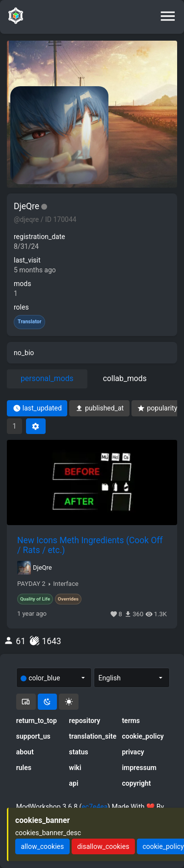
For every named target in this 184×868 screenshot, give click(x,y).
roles (21, 307)
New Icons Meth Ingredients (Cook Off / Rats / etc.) (90, 545)
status (79, 752)
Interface (66, 584)
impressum (139, 768)
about (25, 752)
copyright (136, 783)
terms (131, 721)
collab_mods (125, 378)
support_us (33, 736)
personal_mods (47, 378)
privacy (133, 752)
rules (24, 768)
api (74, 783)
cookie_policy (143, 736)
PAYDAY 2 (31, 584)
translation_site (92, 736)
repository (85, 721)
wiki (75, 768)
